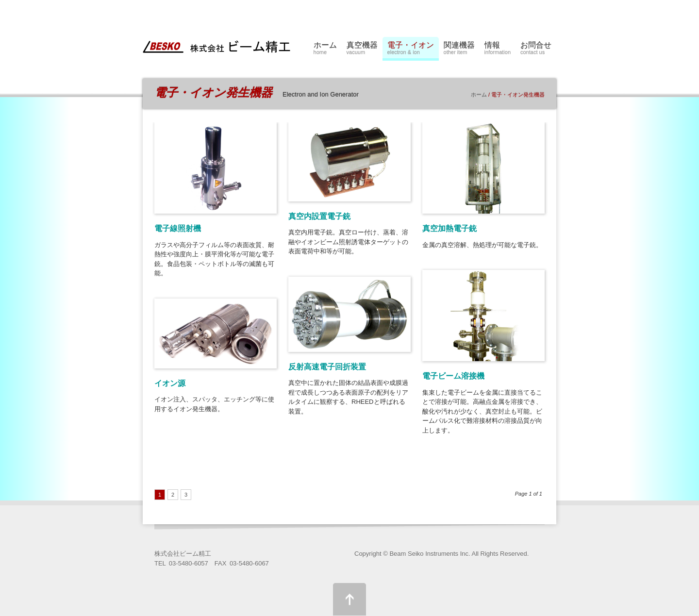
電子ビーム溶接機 (453, 376)
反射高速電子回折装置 (327, 367)
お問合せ (536, 50)
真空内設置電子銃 (319, 216)
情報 (498, 50)
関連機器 (459, 50)
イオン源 (170, 383)
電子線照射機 (178, 228)
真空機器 (362, 50)
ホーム (325, 50)
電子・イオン (411, 50)
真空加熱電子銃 (449, 228)
